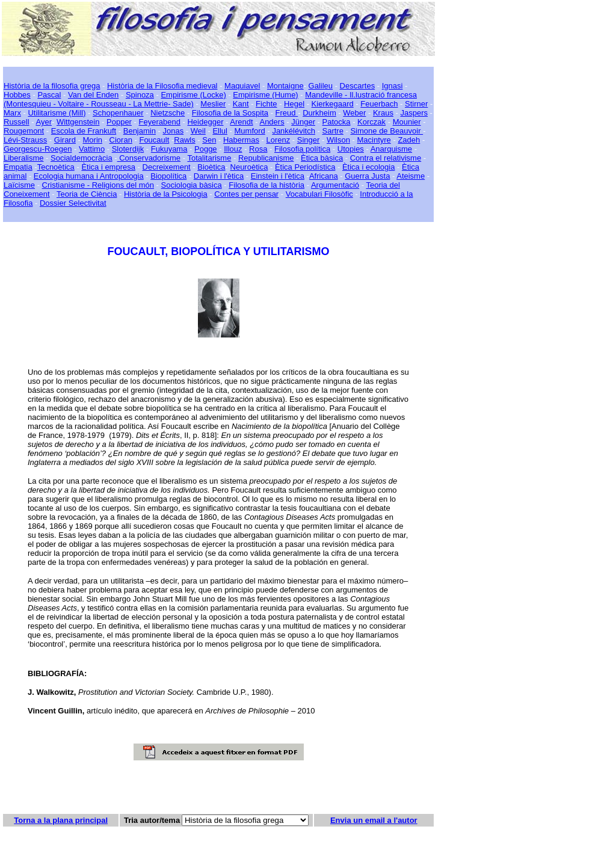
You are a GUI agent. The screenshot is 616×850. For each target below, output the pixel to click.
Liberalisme (23, 158)
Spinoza (140, 95)
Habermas (241, 140)
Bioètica (211, 167)
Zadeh (409, 140)
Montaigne (285, 86)
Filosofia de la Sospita (230, 113)
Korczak (371, 122)
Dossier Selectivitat (73, 203)
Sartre (332, 131)
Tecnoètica (56, 167)
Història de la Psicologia (166, 194)
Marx (12, 113)
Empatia (18, 167)
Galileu (321, 86)
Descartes (358, 86)
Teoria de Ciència (87, 194)
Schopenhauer (118, 113)
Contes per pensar (246, 194)
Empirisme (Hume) (265, 95)
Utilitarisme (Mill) (57, 113)
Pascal (49, 95)
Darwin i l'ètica (219, 176)
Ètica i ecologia (368, 167)
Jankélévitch (294, 131)
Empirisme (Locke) (193, 95)
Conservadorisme (149, 158)
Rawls (184, 140)
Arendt (241, 122)
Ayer (44, 122)
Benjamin (140, 131)
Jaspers (414, 113)
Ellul (220, 131)
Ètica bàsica (322, 158)
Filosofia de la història (266, 185)
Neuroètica (249, 167)
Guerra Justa (367, 176)
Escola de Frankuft (84, 131)
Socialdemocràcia (82, 158)
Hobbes (17, 95)
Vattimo (92, 149)
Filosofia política (302, 149)
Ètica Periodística (305, 167)
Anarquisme (391, 149)
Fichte (266, 104)
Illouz (233, 149)
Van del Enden (93, 95)
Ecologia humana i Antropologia (89, 176)
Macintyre (374, 140)
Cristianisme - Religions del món (98, 185)
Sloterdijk (128, 149)
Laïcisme (19, 185)
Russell (17, 122)
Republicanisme (266, 158)
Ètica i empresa (108, 167)
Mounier (407, 122)
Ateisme (411, 176)
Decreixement (167, 167)
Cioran (121, 140)
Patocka (337, 122)
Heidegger (205, 122)
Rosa (258, 149)
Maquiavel (242, 86)
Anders (272, 122)
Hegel (294, 104)
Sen (209, 140)
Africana (324, 176)
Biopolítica (168, 176)
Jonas (174, 131)
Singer (309, 140)
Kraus (383, 113)
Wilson (338, 140)
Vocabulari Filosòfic (319, 194)
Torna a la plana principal (61, 820)
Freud (287, 113)
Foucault (154, 140)
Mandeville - (326, 95)
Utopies (351, 149)
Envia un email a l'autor (374, 820)
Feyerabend (160, 122)
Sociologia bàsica (192, 185)
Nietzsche (168, 113)
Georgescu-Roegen (38, 149)
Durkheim (319, 113)
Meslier (213, 104)
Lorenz (278, 140)
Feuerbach (379, 104)
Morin (93, 140)
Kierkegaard (333, 104)
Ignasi (393, 86)
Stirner (416, 104)
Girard (65, 140)
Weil (198, 131)
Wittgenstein (78, 122)
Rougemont (24, 131)
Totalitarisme (209, 158)
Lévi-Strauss (25, 140)
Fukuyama (169, 149)
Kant (241, 104)
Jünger (303, 122)
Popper (119, 122)
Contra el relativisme (386, 158)
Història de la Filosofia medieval (162, 86)
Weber (354, 113)
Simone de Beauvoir (387, 131)
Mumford (250, 131)
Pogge (206, 149)
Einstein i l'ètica (278, 176)
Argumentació (335, 185)
